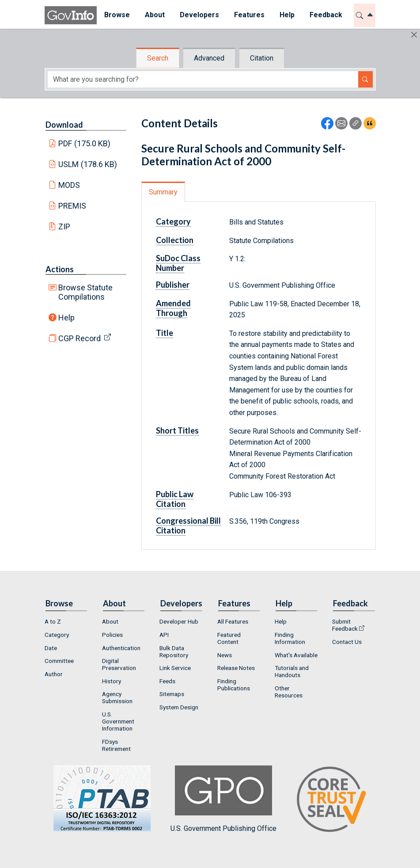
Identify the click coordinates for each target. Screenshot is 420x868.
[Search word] (203, 79)
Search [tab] (158, 58)
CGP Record (79, 338)
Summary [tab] (163, 192)
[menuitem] (117, 15)
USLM (88, 164)
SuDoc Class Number (178, 263)
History (112, 681)
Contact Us (347, 642)
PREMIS (72, 206)
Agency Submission (117, 697)
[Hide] (414, 35)
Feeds (167, 681)
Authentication (121, 648)
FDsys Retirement (116, 745)
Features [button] (249, 15)
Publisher (173, 285)
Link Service (175, 668)
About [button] (155, 15)
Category (173, 221)
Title (165, 333)
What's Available (296, 655)
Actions (60, 269)
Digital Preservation (119, 664)
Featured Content (229, 638)
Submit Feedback (345, 625)
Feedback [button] (326, 15)
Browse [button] (117, 15)
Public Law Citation (175, 499)
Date (51, 648)
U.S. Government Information (118, 721)
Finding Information (290, 638)
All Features (233, 621)
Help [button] (287, 15)
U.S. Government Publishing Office (223, 799)
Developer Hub (179, 621)
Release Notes (236, 668)
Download (64, 125)
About (110, 621)
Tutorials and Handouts (292, 671)
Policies (112, 635)
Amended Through (173, 308)
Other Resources (289, 692)
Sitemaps (172, 694)
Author (54, 674)
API (164, 635)
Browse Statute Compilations (85, 292)
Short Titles (177, 430)
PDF (84, 143)
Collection (175, 240)
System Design (179, 707)
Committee (59, 661)
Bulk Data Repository (174, 651)
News (225, 655)
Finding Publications (234, 685)
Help (66, 318)
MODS (69, 185)
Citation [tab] (262, 58)
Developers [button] (199, 15)
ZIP (64, 227)
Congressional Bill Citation (188, 525)
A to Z (53, 621)
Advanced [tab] (209, 58)
